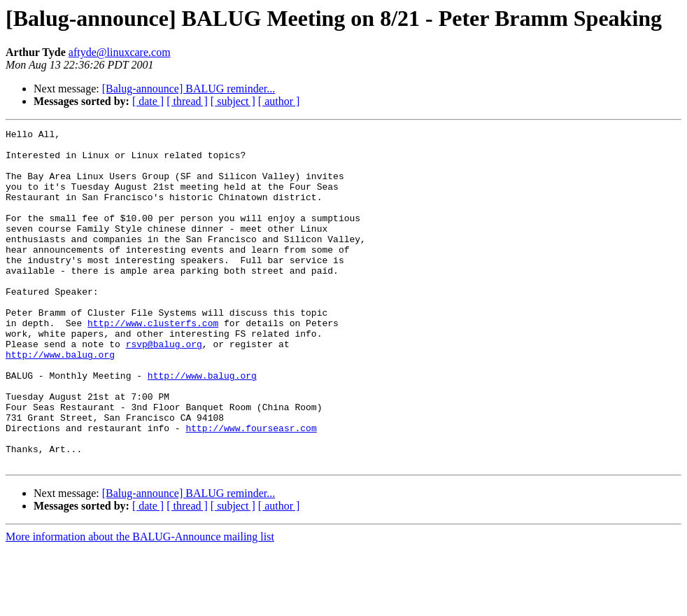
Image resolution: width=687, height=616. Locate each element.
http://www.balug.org (60, 400)
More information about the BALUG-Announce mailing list (140, 604)
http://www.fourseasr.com (251, 489)
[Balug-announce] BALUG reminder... (189, 89)
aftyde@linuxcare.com (120, 52)
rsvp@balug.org (164, 388)
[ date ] (148, 101)
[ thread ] (187, 101)
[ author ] (279, 101)
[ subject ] (233, 101)
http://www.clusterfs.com (153, 363)
